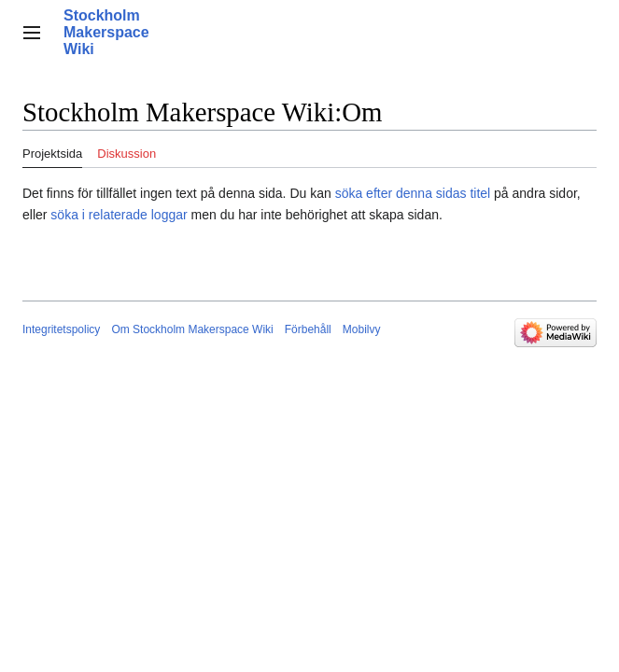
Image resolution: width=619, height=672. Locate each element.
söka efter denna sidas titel (413, 193)
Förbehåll (308, 329)
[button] (32, 33)
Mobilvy (362, 329)
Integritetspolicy (61, 329)
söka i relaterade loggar (119, 215)
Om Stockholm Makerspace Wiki (192, 329)
